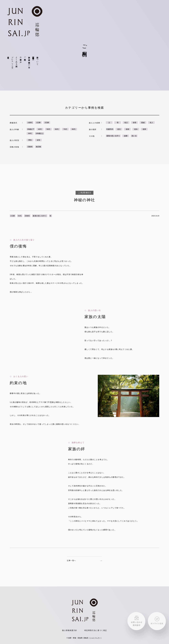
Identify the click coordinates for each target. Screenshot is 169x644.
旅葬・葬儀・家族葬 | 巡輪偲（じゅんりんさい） (85, 638)
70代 (65, 129)
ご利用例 (25, 57)
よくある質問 (17, 60)
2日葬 (47, 123)
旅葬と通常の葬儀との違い (29, 61)
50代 (48, 129)
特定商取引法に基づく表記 (96, 630)
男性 (30, 140)
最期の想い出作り (113, 136)
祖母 (135, 123)
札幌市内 (110, 129)
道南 (127, 129)
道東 (144, 129)
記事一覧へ (84, 561)
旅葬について (38, 60)
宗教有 (30, 147)
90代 (30, 133)
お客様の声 (21, 58)
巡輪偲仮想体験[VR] (33, 58)
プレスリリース (12, 62)
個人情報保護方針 (70, 630)
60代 (57, 129)
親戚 (143, 123)
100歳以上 (40, 133)
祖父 (126, 123)
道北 (119, 129)
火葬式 (30, 123)
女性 (38, 140)
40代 (40, 129)
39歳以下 (31, 129)
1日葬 (38, 123)
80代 (74, 129)
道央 (136, 129)
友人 (151, 123)
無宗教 (38, 147)
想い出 (134, 136)
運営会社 (8, 56)
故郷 (126, 136)
